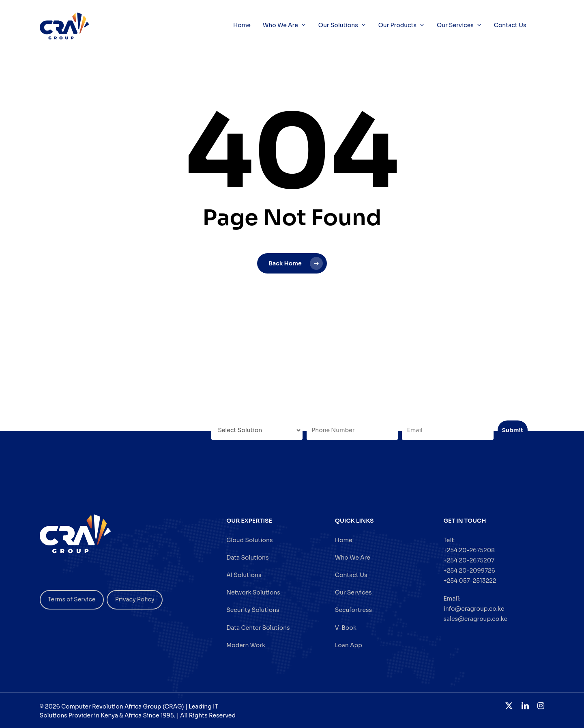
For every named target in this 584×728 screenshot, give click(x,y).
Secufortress (353, 610)
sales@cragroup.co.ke (475, 619)
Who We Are (353, 558)
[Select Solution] (257, 430)
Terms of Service (72, 599)
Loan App (349, 645)
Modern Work (246, 645)
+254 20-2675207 (469, 560)
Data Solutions (247, 558)
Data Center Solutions (258, 628)
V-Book (346, 628)
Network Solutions (253, 592)
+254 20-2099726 (469, 571)
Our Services (353, 592)
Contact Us (351, 575)
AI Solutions (244, 575)
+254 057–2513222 (470, 581)
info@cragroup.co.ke (474, 609)
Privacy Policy (135, 599)
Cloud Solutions (249, 540)
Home (344, 540)
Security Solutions (253, 610)
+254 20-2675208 (469, 550)
